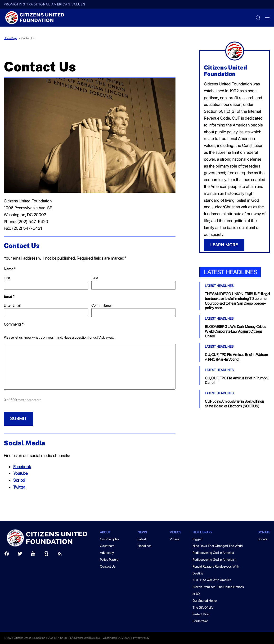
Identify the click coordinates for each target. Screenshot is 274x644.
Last (95, 278)
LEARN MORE (224, 245)
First (7, 278)
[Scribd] (46, 555)
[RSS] (60, 555)
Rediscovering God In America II (214, 560)
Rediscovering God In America (213, 553)
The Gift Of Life (203, 607)
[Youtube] (33, 555)
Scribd (19, 480)
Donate (264, 532)
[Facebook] (7, 555)
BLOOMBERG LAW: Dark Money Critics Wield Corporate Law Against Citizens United (235, 331)
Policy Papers (109, 560)
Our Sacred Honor (205, 601)
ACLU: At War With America (212, 580)
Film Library (202, 532)
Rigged (198, 539)
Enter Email (12, 305)
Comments (14, 324)
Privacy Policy (141, 638)
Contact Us (28, 38)
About (105, 532)
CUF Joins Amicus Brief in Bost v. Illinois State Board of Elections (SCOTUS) (235, 404)
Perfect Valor (201, 614)
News (142, 532)
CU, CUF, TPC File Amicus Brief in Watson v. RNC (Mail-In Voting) (236, 357)
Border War (200, 621)
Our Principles (110, 539)
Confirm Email (102, 305)
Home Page (11, 38)
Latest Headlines (230, 272)
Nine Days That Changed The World (218, 546)
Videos (175, 532)
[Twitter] (20, 555)
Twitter (19, 487)
